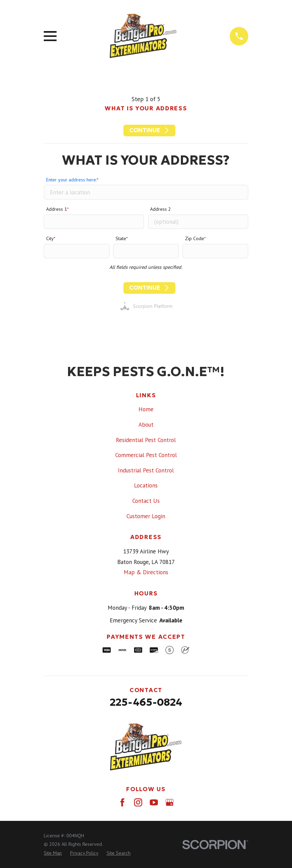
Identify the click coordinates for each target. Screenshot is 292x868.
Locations (146, 485)
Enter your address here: (71, 180)
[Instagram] (138, 802)
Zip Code (195, 238)
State (121, 238)
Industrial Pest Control (146, 470)
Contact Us (146, 501)
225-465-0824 (146, 702)
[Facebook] (122, 802)
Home (146, 409)
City (50, 238)
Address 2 (161, 209)
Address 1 (57, 209)
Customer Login (146, 516)
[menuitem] (53, 853)
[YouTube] (154, 802)
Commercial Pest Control (146, 455)
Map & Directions (146, 572)
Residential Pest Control (146, 440)
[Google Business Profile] (170, 802)
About (146, 425)
